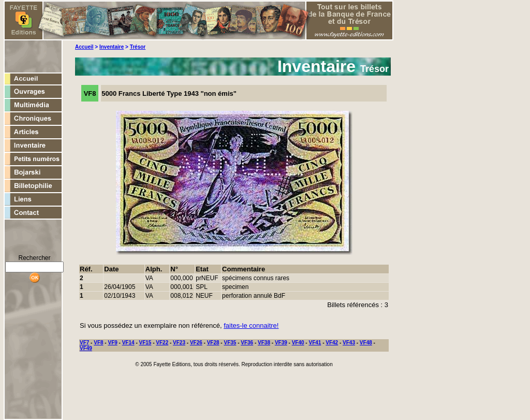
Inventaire (112, 47)
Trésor (138, 47)
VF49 (86, 348)
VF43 (349, 343)
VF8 (98, 343)
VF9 (112, 343)
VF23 (179, 343)
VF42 (332, 343)
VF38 (264, 343)
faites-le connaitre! (251, 325)
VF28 (213, 343)
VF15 (145, 343)
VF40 (298, 343)
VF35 (230, 343)
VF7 (84, 343)
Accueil (84, 47)
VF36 (247, 343)
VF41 (315, 343)
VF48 (366, 343)
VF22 (162, 343)
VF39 (281, 343)
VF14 (128, 343)
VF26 (196, 343)
